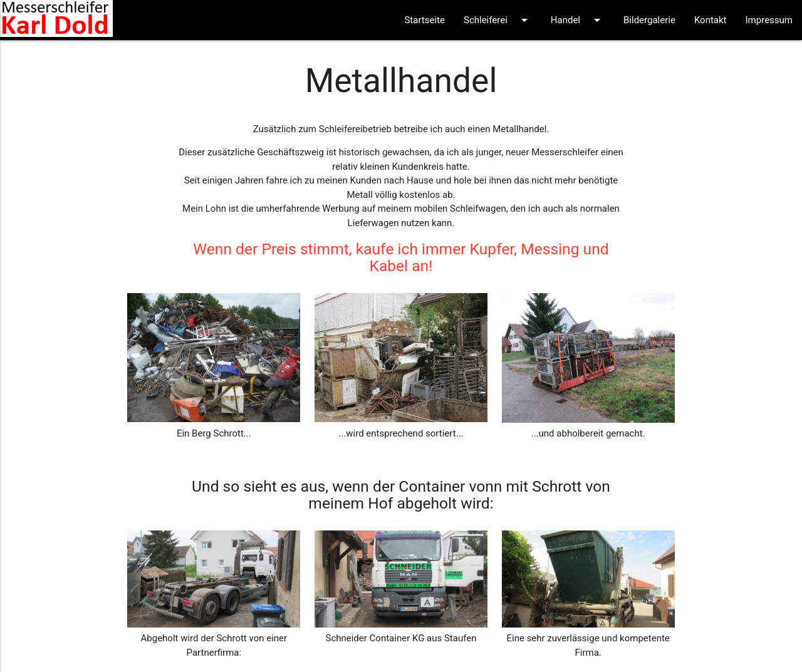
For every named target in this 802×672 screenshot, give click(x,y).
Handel (578, 20)
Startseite (424, 20)
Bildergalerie (649, 20)
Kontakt (711, 20)
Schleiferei (498, 20)
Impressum (769, 20)
